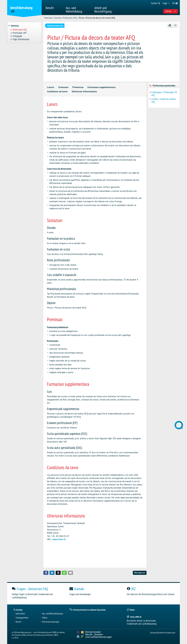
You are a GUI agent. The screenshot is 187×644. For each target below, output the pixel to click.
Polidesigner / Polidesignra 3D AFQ (164, 94)
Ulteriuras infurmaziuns (84, 91)
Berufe (18, 622)
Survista (58, 18)
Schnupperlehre (22, 618)
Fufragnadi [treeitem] (17, 36)
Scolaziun (63, 87)
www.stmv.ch (59, 539)
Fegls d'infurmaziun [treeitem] (21, 39)
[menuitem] (54, 8)
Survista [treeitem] (15, 26)
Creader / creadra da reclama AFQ (164, 100)
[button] (46, 573)
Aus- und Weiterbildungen (53, 614)
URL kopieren (140, 573)
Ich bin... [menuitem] (171, 11)
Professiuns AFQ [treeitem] (20, 30)
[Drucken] (170, 25)
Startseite (48, 18)
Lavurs (51, 87)
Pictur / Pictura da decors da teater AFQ (97, 18)
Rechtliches (162, 633)
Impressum (171, 633)
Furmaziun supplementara (102, 87)
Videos (45, 618)
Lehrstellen (20, 614)
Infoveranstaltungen (51, 622)
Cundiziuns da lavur (57, 91)
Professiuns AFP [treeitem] (20, 33)
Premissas (78, 87)
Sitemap (153, 633)
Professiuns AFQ (70, 18)
